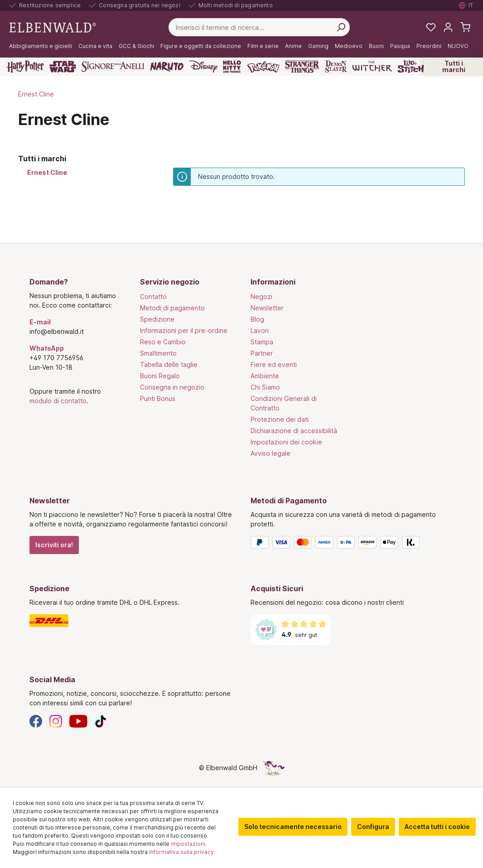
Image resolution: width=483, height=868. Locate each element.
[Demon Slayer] (336, 67)
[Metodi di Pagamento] (352, 544)
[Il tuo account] (448, 27)
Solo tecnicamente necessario (293, 827)
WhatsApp (47, 348)
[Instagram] (56, 721)
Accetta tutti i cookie (437, 827)
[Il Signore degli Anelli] (113, 67)
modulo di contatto (58, 401)
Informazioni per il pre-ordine (184, 330)
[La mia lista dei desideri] (431, 27)
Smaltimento (158, 353)
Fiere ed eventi (274, 364)
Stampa (262, 342)
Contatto (153, 297)
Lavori (260, 330)
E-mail (40, 322)
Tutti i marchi (454, 66)
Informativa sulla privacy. (182, 852)
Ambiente (265, 376)
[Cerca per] (341, 27)
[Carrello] (465, 27)
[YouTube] (78, 721)
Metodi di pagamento (172, 308)
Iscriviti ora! (54, 545)
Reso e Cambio (163, 342)
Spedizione (157, 319)
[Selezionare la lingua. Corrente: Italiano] (466, 5)
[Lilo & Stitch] (411, 67)
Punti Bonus (158, 398)
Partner (262, 353)
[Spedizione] (131, 621)
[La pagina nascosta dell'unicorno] (274, 768)
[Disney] (203, 67)
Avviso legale (270, 453)
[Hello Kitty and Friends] (232, 67)
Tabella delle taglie (169, 364)
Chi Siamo (265, 387)
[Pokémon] (263, 67)
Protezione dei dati (280, 419)
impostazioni (188, 844)
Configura (373, 827)
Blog (257, 319)
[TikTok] (101, 721)
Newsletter (267, 308)
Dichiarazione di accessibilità (294, 431)
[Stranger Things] (302, 67)
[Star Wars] (63, 67)
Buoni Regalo (160, 376)
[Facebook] (36, 721)
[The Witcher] (372, 67)
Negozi (261, 297)
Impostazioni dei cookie (286, 442)
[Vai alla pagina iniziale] (53, 27)
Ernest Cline (47, 172)
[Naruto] (167, 67)
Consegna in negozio (172, 387)
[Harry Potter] (25, 67)
